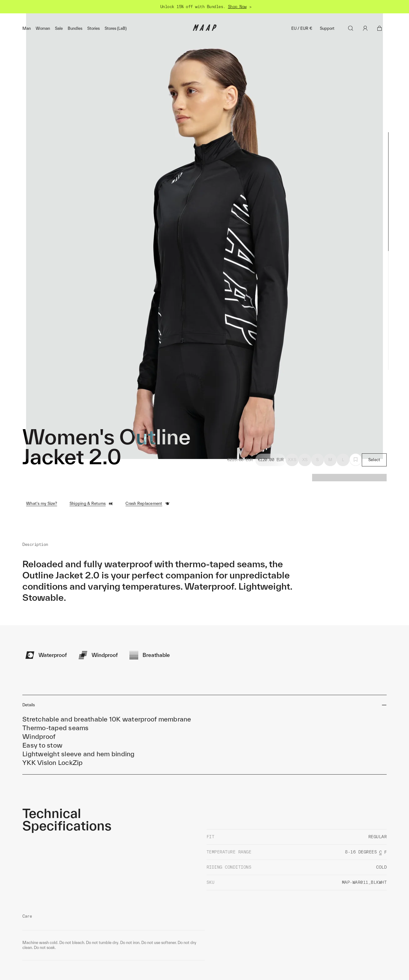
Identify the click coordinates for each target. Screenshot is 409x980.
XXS (292, 529)
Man (27, 28)
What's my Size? (42, 573)
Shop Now (237, 7)
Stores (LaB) (116, 28)
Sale (59, 28)
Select (374, 529)
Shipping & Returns (91, 573)
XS (305, 529)
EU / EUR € (302, 28)
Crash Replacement (148, 573)
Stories (93, 28)
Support (327, 28)
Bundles (75, 28)
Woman (43, 28)
